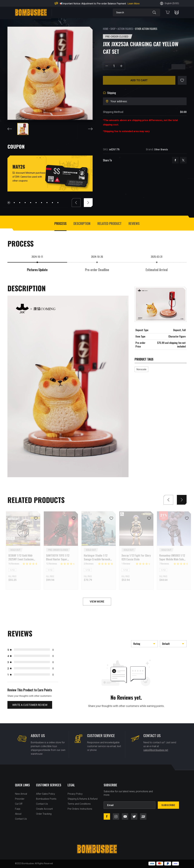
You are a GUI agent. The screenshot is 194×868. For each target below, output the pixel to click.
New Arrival (21, 794)
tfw (143, 816)
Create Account (44, 809)
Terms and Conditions (79, 804)
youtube (125, 816)
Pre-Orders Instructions (80, 809)
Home (106, 29)
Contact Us (21, 819)
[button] (9, 203)
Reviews (134, 223)
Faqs (18, 809)
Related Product (110, 223)
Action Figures (125, 29)
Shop (113, 29)
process (60, 223)
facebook (175, 160)
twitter (183, 160)
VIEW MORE (97, 602)
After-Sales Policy (46, 794)
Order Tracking (44, 814)
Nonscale (141, 369)
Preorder (20, 799)
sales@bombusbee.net (156, 750)
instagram (116, 816)
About (18, 814)
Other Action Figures (146, 29)
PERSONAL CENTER (177, 13)
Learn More (134, 4)
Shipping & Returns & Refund (83, 799)
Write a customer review (30, 705)
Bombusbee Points (46, 799)
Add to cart (139, 80)
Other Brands (161, 149)
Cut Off (19, 804)
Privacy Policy (75, 794)
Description (82, 223)
